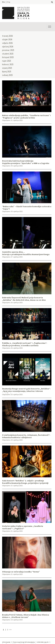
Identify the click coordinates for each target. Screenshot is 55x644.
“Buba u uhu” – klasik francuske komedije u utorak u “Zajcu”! (27, 208)
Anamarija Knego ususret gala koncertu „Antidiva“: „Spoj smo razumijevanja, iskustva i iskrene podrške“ (26, 390)
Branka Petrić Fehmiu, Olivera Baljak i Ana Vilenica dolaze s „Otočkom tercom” (26, 616)
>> (10, 630)
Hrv (3, 2)
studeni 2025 (8, 54)
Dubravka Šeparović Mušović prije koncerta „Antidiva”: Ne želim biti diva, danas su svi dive (24, 299)
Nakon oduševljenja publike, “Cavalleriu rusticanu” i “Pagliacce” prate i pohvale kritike (26, 117)
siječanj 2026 (8, 47)
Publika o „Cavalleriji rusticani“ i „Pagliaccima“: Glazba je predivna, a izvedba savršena (25, 344)
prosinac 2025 (8, 50)
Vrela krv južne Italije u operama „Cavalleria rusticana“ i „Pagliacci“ (23, 527)
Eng (9, 2)
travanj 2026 (7, 36)
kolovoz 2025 (8, 64)
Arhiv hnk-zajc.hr (43, 642)
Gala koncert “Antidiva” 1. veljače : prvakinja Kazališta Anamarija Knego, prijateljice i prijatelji (25, 482)
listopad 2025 (8, 57)
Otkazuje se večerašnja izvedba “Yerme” (21, 572)
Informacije (6, 642)
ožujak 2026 (7, 39)
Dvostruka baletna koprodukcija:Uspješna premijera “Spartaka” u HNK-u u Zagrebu (26, 162)
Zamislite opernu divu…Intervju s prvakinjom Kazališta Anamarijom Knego (26, 253)
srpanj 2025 (7, 68)
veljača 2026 (7, 43)
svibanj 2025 (7, 75)
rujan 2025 (7, 61)
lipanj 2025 (7, 72)
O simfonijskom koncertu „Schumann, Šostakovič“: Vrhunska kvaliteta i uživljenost (26, 436)
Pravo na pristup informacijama (24, 642)
